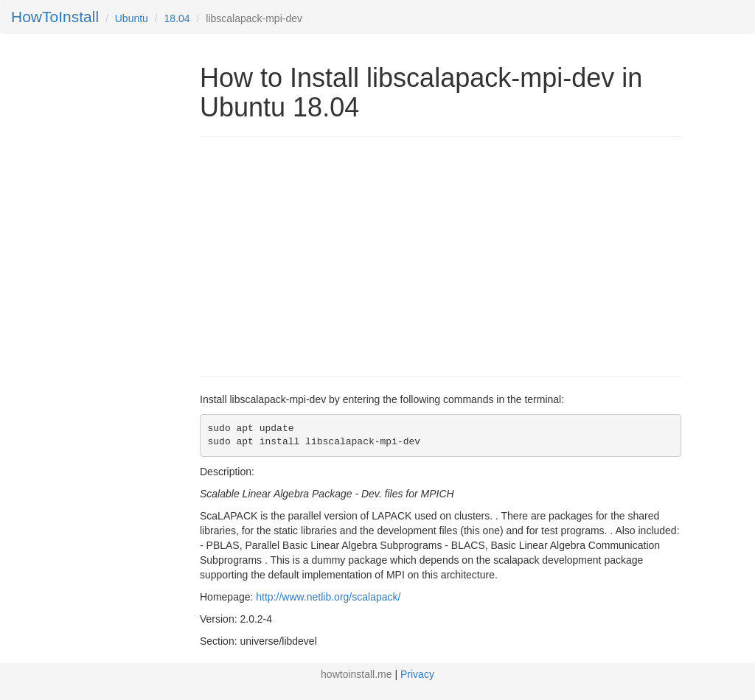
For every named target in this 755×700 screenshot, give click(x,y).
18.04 (177, 18)
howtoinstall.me (356, 674)
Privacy (417, 674)
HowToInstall (55, 17)
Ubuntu (132, 18)
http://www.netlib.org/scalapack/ (328, 597)
